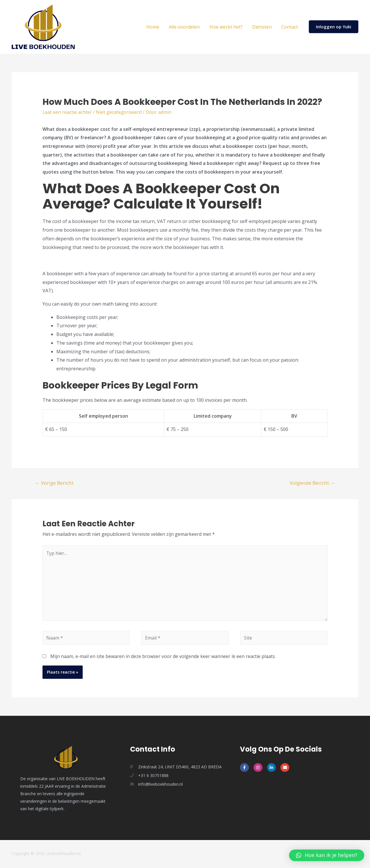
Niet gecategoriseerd (119, 112)
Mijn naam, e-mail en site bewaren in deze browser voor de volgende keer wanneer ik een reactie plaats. (163, 657)
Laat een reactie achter (67, 112)
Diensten (262, 27)
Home (155, 27)
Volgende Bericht (312, 483)
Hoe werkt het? (227, 27)
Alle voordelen (186, 27)
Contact (290, 27)
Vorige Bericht (54, 483)
